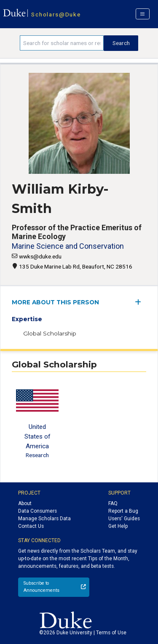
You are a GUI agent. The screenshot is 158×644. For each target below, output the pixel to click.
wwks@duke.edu (40, 256)
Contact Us (31, 526)
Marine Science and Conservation (68, 246)
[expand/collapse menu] (141, 302)
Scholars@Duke (56, 14)
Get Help (118, 526)
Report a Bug (123, 511)
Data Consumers (37, 511)
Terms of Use (111, 633)
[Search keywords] (62, 43)
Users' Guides (124, 519)
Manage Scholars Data (44, 519)
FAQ (113, 503)
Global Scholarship (50, 333)
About (25, 503)
